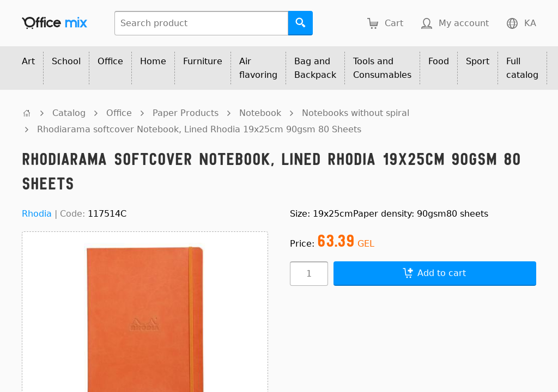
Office (110, 61)
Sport (478, 61)
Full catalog (522, 68)
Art (28, 61)
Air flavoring (258, 68)
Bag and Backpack (315, 68)
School (66, 61)
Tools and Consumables (382, 68)
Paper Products (186, 113)
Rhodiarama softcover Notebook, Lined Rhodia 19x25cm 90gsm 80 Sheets (199, 129)
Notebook (260, 113)
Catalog (69, 113)
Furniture (203, 61)
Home (153, 61)
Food (439, 61)
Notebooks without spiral (356, 113)
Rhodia (37, 214)
